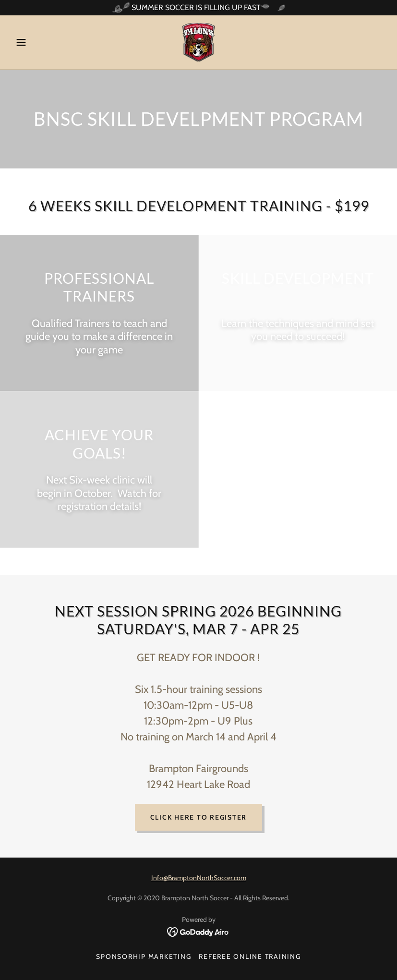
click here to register (199, 817)
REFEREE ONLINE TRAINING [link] (250, 956)
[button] (40, 42)
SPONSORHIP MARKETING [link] (144, 956)
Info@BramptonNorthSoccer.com (199, 878)
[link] (198, 42)
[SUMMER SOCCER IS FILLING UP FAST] (198, 8)
